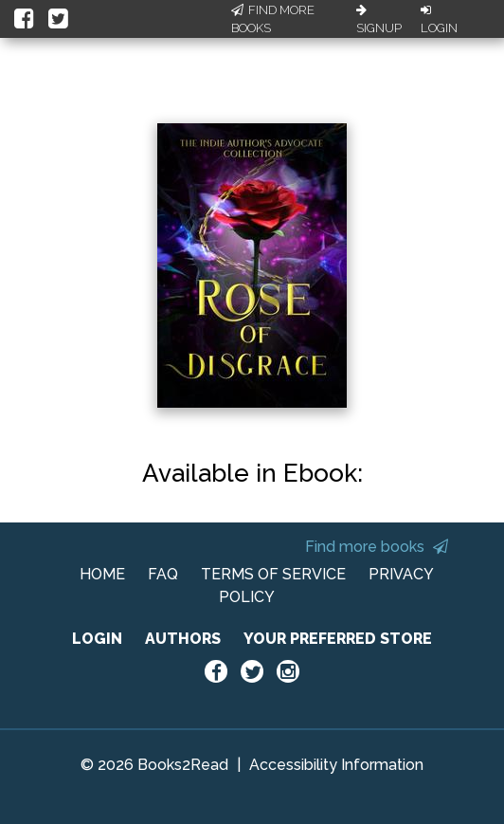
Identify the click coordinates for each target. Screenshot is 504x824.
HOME (102, 574)
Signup (379, 20)
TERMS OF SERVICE (273, 574)
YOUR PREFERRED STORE (338, 639)
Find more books (377, 547)
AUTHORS (183, 639)
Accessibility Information (336, 765)
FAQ (163, 574)
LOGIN (97, 639)
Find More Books (273, 19)
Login (439, 20)
